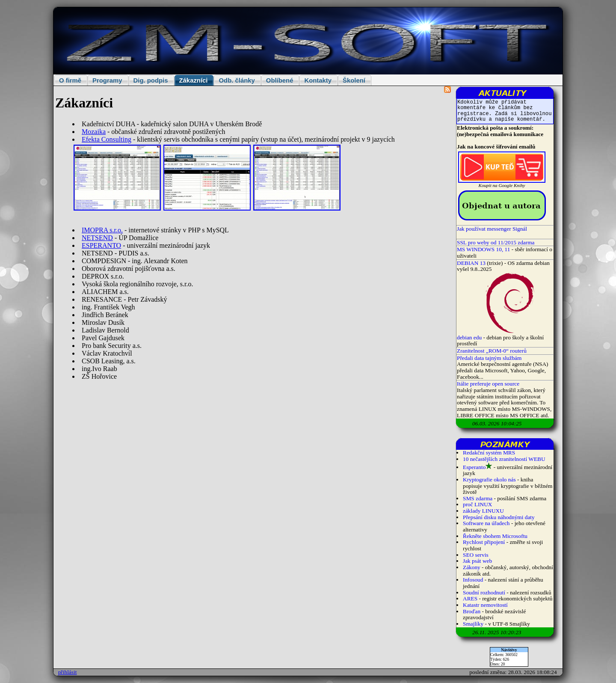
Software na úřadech (486, 523)
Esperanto (474, 467)
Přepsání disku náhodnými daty (499, 517)
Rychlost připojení (484, 542)
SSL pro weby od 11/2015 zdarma (496, 242)
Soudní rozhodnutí (484, 592)
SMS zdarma (478, 498)
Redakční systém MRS (489, 453)
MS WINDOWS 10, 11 (483, 249)
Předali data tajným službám (489, 358)
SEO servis (476, 555)
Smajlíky (473, 624)
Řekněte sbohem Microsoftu (495, 536)
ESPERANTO (101, 245)
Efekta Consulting (107, 139)
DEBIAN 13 (471, 263)
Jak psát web (477, 561)
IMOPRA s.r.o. (102, 230)
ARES (470, 598)
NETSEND (97, 238)
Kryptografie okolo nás (489, 480)
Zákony (472, 567)
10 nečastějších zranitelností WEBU (504, 459)
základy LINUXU (483, 511)
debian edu (469, 337)
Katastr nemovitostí (485, 605)
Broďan (472, 611)
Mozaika (94, 132)
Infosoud (473, 580)
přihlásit (68, 672)
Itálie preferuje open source (488, 384)
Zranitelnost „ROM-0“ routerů (492, 351)
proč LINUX (477, 504)
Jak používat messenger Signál (492, 229)
